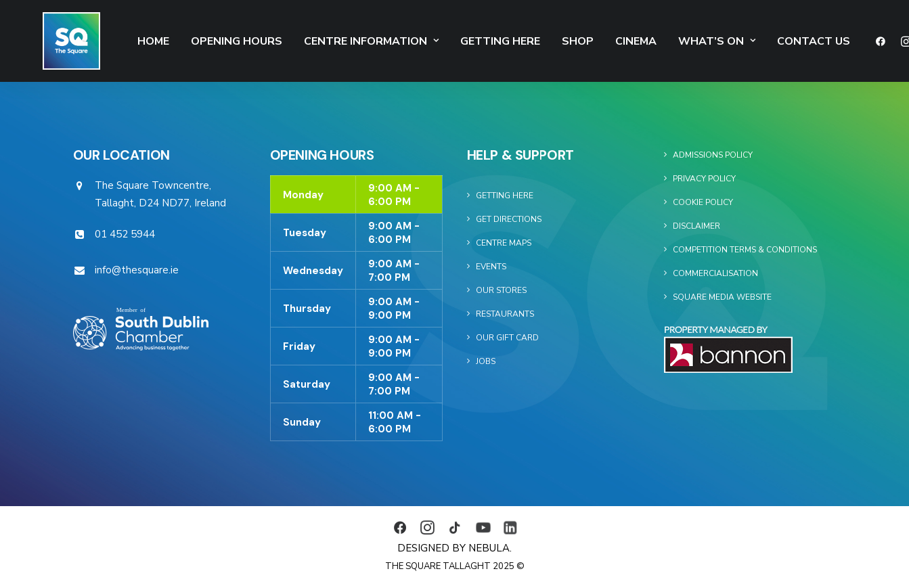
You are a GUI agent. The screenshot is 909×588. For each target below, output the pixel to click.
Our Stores (501, 290)
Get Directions (509, 219)
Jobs (486, 361)
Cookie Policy (703, 202)
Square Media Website (722, 297)
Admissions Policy (713, 155)
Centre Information (334, 41)
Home (116, 41)
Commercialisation (715, 273)
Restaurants (505, 314)
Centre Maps (504, 243)
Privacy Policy (704, 179)
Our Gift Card (507, 338)
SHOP (540, 41)
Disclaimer (696, 226)
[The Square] (53, 41)
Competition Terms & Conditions (745, 250)
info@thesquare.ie (137, 270)
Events (491, 267)
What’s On (680, 41)
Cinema (599, 41)
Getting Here (463, 41)
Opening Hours (199, 41)
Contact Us (776, 41)
